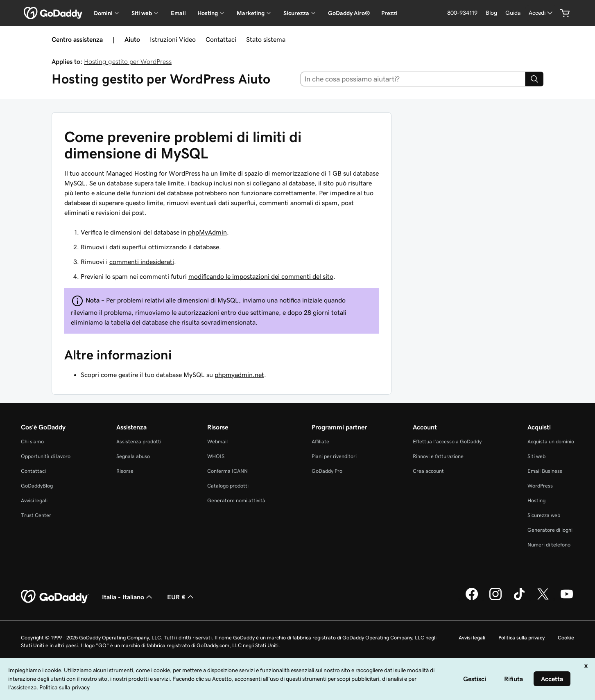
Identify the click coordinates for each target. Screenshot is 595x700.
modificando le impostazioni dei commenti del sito (261, 276)
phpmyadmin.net (239, 375)
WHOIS (216, 456)
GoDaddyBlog (37, 486)
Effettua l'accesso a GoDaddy (447, 441)
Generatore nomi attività (236, 500)
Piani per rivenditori (334, 456)
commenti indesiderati (142, 262)
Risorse (125, 471)
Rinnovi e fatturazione (438, 456)
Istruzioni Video (173, 39)
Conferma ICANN (227, 471)
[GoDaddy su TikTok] (519, 599)
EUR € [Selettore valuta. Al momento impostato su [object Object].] (181, 597)
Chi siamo (32, 441)
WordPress (540, 486)
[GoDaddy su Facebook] (472, 599)
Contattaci (221, 39)
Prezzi (389, 13)
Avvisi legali (34, 500)
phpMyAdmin (207, 232)
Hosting (536, 500)
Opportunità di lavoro (46, 456)
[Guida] (513, 13)
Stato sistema (266, 39)
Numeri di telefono (549, 545)
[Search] (534, 79)
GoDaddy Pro (327, 471)
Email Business (545, 471)
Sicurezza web (544, 515)
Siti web (536, 456)
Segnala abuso (133, 456)
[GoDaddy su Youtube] (567, 599)
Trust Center (36, 515)
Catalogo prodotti (228, 486)
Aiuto (132, 39)
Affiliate (320, 441)
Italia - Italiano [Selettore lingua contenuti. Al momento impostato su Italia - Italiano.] (128, 597)
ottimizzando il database (184, 247)
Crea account (428, 471)
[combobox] (413, 79)
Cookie (566, 638)
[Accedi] (541, 13)
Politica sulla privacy (521, 638)
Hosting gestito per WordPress (128, 61)
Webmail (217, 441)
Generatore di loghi (550, 530)
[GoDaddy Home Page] (55, 597)
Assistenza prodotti (139, 441)
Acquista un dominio (551, 441)
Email (178, 13)
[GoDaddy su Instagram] (495, 599)
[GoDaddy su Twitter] (543, 599)
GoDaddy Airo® (349, 13)
